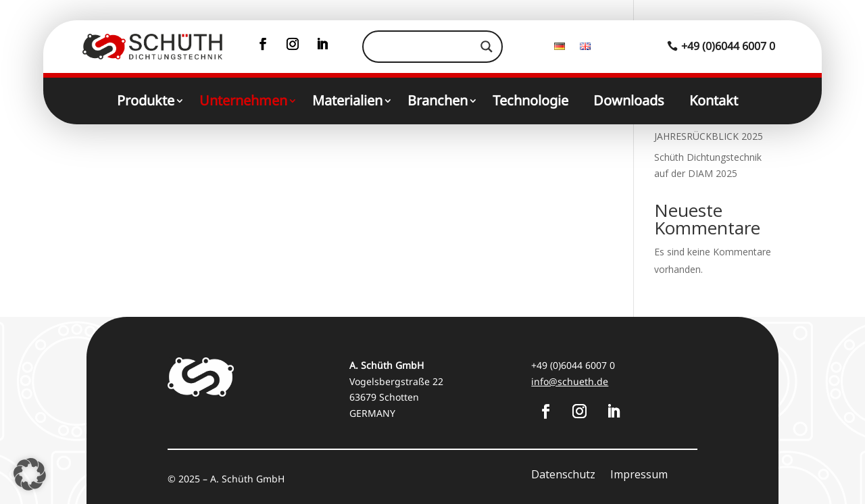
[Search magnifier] (487, 47)
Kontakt (714, 103)
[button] (30, 474)
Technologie (530, 103)
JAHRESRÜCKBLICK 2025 (709, 136)
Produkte (146, 103)
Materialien (347, 103)
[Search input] (426, 47)
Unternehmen (243, 103)
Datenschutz (563, 476)
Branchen (438, 103)
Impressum (639, 476)
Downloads (629, 103)
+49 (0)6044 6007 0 (728, 46)
